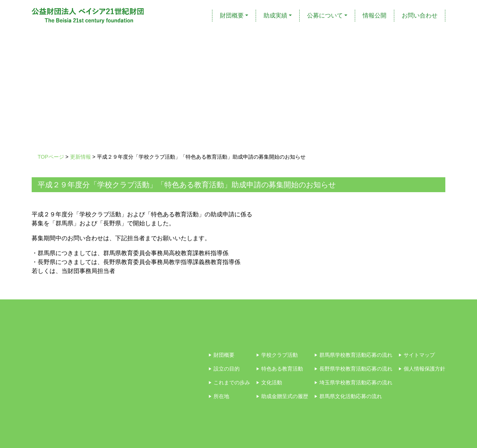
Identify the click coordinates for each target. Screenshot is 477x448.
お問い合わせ (420, 15)
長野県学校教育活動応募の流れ (353, 369)
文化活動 (269, 382)
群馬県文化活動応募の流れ (348, 396)
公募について (325, 15)
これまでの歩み (229, 382)
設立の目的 (224, 369)
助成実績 (275, 15)
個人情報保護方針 (422, 369)
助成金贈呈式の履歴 (282, 396)
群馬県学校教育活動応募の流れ (353, 355)
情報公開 (375, 15)
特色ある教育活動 (279, 369)
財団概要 (232, 15)
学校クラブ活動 (277, 355)
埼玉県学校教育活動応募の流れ (353, 382)
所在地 (219, 396)
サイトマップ (417, 355)
